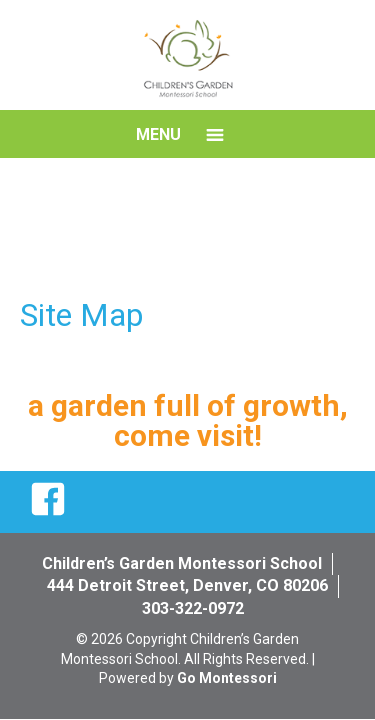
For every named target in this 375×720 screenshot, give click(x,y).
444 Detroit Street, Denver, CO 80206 (187, 585)
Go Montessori (227, 678)
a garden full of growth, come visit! (188, 420)
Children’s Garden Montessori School (182, 563)
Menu (158, 134)
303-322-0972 (193, 608)
